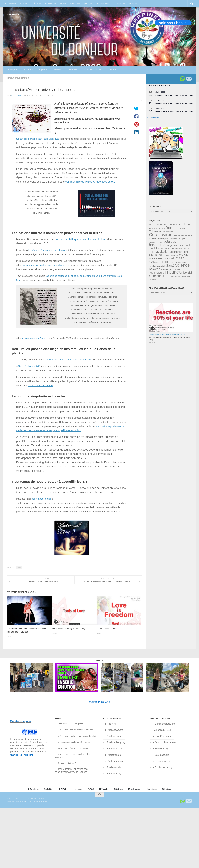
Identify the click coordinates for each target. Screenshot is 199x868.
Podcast (133, 4)
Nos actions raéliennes (79, 748)
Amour (19, 567)
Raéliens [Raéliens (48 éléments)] (153, 262)
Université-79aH (178, 335)
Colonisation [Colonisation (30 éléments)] (169, 232)
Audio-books (63, 724)
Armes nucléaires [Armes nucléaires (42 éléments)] (157, 228)
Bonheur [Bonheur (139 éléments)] (173, 228)
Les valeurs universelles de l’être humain (74, 742)
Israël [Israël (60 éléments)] (187, 245)
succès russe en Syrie (33, 338)
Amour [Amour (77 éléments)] (188, 224)
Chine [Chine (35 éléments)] (183, 228)
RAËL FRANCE (13, 14)
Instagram (51, 4)
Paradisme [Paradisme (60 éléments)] (166, 259)
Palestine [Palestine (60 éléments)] (154, 259)
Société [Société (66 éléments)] (154, 269)
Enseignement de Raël (159, 335)
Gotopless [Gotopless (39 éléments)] (182, 239)
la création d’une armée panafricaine (48, 250)
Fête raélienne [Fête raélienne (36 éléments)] (171, 239)
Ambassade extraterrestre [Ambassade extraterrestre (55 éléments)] (169, 225)
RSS (63, 4)
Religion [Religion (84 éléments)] (164, 262)
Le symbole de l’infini (87, 736)
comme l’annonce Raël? (40, 385)
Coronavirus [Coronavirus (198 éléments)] (161, 235)
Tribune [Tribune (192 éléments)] (172, 272)
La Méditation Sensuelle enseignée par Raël (75, 730)
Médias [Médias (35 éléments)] (152, 252)
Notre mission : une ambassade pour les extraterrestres (72, 756)
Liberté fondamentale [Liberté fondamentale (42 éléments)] (173, 249)
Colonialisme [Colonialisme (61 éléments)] (156, 231)
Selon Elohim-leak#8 (29, 366)
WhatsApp (119, 4)
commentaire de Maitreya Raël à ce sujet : (90, 182)
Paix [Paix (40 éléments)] (186, 255)
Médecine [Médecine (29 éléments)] (187, 249)
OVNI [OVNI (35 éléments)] (181, 255)
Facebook (10, 4)
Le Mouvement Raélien (67, 736)
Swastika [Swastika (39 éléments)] (176, 269)
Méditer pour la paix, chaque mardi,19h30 (174, 95)
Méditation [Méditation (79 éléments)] (162, 252)
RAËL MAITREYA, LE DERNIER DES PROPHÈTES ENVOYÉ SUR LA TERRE (71, 771)
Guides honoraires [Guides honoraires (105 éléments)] (163, 243)
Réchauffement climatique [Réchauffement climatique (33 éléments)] (180, 262)
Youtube (75, 4)
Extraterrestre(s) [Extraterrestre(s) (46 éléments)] (157, 238)
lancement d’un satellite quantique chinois (44, 265)
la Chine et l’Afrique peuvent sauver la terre (81, 239)
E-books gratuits (77, 724)
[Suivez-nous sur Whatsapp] (183, 79)
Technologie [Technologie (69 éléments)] (156, 273)
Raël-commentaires (18, 78)
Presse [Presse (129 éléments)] (179, 258)
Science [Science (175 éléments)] (182, 265)
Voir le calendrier (153, 118)
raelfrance (17, 96)
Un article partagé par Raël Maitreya (37, 139)
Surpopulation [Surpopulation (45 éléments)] (165, 269)
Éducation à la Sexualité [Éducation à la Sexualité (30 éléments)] (178, 276)
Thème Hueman (41, 801)
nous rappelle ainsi (42, 499)
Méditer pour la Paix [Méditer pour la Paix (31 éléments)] (171, 255)
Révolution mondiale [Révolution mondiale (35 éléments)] (157, 266)
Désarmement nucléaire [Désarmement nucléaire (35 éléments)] (183, 235)
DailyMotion (103, 4)
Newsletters (62, 748)
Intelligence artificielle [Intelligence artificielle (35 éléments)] (174, 245)
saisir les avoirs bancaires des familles (69, 360)
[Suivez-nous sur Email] (189, 79)
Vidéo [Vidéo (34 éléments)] (167, 276)
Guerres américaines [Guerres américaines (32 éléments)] (157, 242)
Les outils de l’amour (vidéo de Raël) (68, 629)
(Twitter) (24, 4)
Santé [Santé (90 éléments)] (170, 266)
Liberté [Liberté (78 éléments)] (159, 248)
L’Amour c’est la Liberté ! (108, 629)
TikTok (37, 4)
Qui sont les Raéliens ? (67, 763)
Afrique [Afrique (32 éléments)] (152, 225)
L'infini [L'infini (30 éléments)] (151, 249)
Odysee (88, 4)
